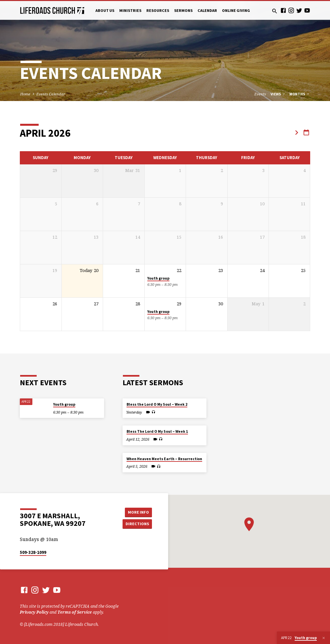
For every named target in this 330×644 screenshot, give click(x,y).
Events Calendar (51, 94)
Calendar (207, 10)
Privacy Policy (34, 612)
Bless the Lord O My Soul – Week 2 (157, 404)
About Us (105, 10)
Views (278, 94)
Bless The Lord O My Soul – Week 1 (157, 431)
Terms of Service (75, 612)
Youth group (158, 278)
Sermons (183, 10)
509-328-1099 (33, 552)
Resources (158, 10)
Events (260, 94)
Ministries (130, 10)
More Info (137, 512)
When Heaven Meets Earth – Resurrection (164, 459)
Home (25, 94)
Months (300, 94)
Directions (137, 524)
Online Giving (236, 10)
